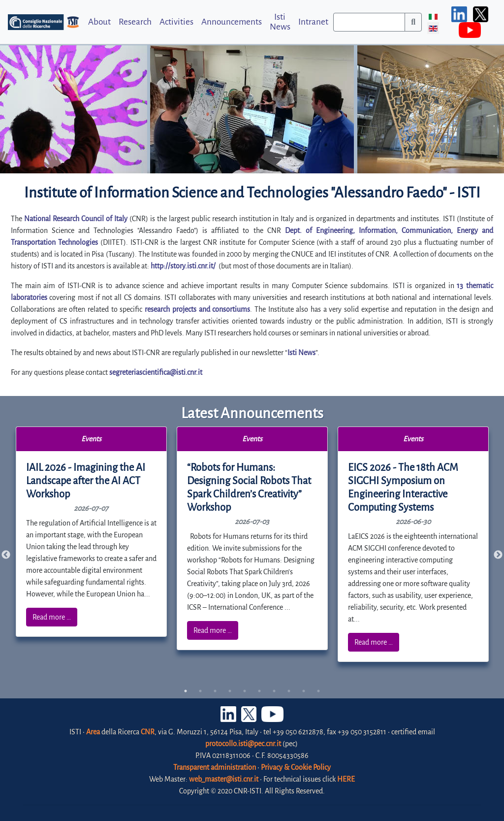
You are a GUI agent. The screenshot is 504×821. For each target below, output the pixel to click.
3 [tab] (215, 691)
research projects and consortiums (197, 309)
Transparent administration (215, 767)
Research (135, 22)
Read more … (52, 617)
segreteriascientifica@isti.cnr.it (156, 372)
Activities (176, 22)
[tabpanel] (92, 532)
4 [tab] (230, 691)
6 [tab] (259, 691)
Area (93, 732)
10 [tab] (318, 691)
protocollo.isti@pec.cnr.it (243, 744)
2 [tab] (200, 691)
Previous (6, 555)
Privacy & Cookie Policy (296, 767)
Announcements (232, 22)
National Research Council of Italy (76, 219)
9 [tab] (304, 691)
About (99, 22)
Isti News (280, 22)
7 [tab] (274, 691)
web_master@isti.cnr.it (224, 779)
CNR (148, 732)
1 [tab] (186, 691)
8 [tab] (289, 691)
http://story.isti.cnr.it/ (183, 266)
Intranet (313, 22)
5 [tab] (245, 691)
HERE (346, 779)
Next (498, 555)
